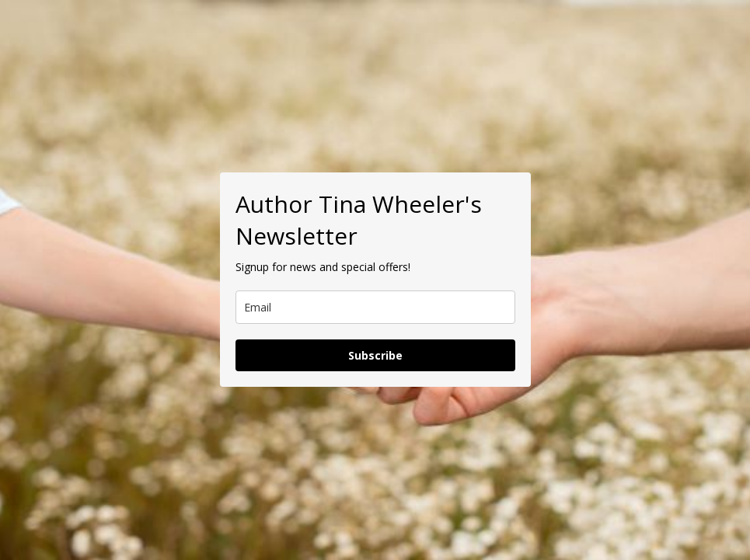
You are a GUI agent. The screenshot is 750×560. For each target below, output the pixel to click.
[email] (375, 307)
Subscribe (375, 355)
